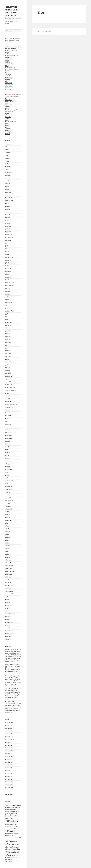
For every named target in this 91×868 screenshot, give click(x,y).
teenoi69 (8, 441)
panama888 (9, 303)
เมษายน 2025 (9, 759)
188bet (7, 150)
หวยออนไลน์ (8, 89)
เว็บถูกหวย (8, 617)
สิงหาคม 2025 (9, 748)
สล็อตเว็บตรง (9, 83)
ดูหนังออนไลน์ (9, 54)
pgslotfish (8, 348)
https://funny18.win (11, 122)
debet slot (8, 209)
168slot (7, 147)
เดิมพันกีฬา (8, 608)
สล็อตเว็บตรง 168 (10, 571)
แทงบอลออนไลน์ (9, 631)
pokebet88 (8, 351)
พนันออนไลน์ (9, 509)
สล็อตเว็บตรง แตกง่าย (11, 101)
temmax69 (8, 444)
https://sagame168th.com (12, 55)
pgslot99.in (8, 342)
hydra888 (8, 240)
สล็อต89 (7, 540)
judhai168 (8, 269)
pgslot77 (8, 334)
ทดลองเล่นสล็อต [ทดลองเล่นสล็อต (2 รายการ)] (9, 834)
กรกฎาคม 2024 (9, 785)
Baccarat (8, 184)
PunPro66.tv (9, 356)
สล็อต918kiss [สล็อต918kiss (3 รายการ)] (15, 847)
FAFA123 (8, 215)
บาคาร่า (7, 495)
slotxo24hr (8, 424)
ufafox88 (8, 458)
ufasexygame (9, 464)
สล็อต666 (8, 532)
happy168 (8, 232)
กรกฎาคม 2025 (9, 751)
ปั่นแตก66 (8, 506)
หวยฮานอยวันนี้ (9, 594)
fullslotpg (8, 221)
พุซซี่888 (7, 61)
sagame (7, 379)
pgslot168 (8, 331)
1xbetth (7, 118)
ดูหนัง (7, 484)
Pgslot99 (8, 339)
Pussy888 (8, 370)
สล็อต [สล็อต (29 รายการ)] (9, 841)
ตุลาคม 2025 (9, 742)
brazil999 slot (9, 198)
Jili (6, 243)
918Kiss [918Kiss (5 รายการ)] (8, 808)
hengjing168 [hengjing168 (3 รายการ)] (15, 812)
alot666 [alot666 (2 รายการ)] (13, 808)
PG (6, 305)
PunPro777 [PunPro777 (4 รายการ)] (9, 826)
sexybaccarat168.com (11, 404)
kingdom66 (8, 271)
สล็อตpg (7, 552)
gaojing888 (8, 229)
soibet (7, 427)
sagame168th (9, 385)
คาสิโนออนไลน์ (9, 481)
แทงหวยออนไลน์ (9, 634)
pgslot (7, 66)
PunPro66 (8, 353)
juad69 (7, 266)
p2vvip (7, 300)
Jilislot (7, 246)
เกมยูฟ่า (7, 600)
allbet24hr (8, 175)
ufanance (8, 461)
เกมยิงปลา (8, 597)
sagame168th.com (10, 387)
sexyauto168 (9, 402)
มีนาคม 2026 (9, 728)
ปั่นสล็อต (7, 503)
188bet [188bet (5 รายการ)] (13, 805)
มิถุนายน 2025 (9, 754)
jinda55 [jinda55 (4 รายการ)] (8, 814)
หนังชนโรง (8, 74)
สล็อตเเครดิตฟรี (9, 574)
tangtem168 (9, 438)
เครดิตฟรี (8, 605)
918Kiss (7, 164)
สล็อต (7, 523)
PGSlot (7, 328)
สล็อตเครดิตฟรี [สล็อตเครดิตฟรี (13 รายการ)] (12, 852)
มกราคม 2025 (9, 768)
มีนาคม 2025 (9, 762)
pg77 (7, 314)
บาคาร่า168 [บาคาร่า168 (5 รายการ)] (9, 836)
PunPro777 (8, 359)
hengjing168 (9, 235)
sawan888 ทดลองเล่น (11, 390)
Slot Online (8, 416)
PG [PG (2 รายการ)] (18, 816)
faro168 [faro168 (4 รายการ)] (17, 808)
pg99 (7, 317)
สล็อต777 (8, 535)
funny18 (8, 223)
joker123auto (9, 257)
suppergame (9, 436)
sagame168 (8, 382)
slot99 (7, 103)
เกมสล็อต (8, 602)
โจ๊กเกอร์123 (8, 639)
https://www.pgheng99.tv (12, 69)
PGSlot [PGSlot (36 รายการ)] (10, 821)
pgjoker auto (9, 322)
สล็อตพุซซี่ (8, 557)
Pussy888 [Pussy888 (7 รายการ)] (16, 826)
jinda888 (8, 252)
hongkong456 (9, 237)
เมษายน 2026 (9, 725)
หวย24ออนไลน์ (9, 586)
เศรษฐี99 (8, 628)
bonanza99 (8, 192)
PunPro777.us (9, 362)
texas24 (7, 447)
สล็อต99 (7, 549)
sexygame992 (9, 410)
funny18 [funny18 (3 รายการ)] (14, 810)
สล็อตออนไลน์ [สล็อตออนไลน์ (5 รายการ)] (15, 849)
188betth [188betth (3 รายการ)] (18, 805)
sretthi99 (8, 430)
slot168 (7, 419)
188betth (8, 129)
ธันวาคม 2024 (9, 771)
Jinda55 (7, 249)
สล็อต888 (8, 106)
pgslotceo (8, 345)
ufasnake (8, 467)
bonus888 (8, 195)
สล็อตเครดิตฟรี (9, 566)
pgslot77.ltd (8, 336)
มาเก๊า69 (8, 515)
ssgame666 (8, 433)
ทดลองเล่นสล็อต (9, 486)
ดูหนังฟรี (7, 76)
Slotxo (7, 421)
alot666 (7, 178)
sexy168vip (8, 399)
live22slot (8, 277)
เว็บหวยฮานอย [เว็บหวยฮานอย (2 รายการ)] (14, 858)
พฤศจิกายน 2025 (10, 739)
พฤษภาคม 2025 (9, 756)
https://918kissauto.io (11, 50)
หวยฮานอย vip (9, 591)
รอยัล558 (8, 518)
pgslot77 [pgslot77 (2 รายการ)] (16, 822)
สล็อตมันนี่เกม (9, 560)
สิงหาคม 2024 (9, 782)
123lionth (8, 144)
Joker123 (8, 254)
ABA (6, 170)
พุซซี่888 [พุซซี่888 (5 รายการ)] (18, 838)
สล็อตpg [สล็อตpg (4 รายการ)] (8, 849)
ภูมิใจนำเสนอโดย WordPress (45, 32)
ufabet (7, 455)
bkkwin (7, 189)
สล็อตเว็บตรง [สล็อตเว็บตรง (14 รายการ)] (11, 855)
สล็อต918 (8, 543)
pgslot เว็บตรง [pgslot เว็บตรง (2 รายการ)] (13, 824)
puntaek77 (8, 368)
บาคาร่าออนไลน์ (9, 64)
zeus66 (7, 475)
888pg (7, 161)
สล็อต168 (8, 526)
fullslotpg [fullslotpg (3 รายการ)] (8, 810)
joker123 (8, 52)
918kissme (8, 167)
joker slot (8, 134)
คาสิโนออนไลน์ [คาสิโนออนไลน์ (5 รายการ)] (10, 831)
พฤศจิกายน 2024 (10, 773)
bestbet (7, 187)
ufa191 (7, 450)
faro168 (7, 218)
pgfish (7, 319)
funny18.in (8, 226)
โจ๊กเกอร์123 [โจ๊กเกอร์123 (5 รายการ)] (9, 861)
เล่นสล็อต (8, 611)
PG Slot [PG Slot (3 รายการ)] (11, 818)
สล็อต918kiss (9, 546)
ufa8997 (8, 453)
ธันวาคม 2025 (9, 737)
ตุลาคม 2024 (9, 776)
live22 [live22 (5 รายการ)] (15, 816)
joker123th (8, 260)
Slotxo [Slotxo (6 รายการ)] (14, 829)
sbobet (7, 393)
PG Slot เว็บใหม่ (9, 311)
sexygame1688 (9, 407)
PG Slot (7, 308)
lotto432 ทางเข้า (10, 283)
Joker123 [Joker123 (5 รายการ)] (14, 814)
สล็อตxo (7, 113)
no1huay (8, 294)
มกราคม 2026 (9, 734)
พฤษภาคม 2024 (9, 788)
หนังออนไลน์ (8, 583)
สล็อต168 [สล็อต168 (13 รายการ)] (10, 844)
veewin (7, 472)
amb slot (8, 181)
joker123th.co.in (10, 263)
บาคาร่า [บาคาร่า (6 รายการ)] (16, 833)
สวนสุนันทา (8, 580)
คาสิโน (7, 478)
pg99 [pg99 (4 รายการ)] (7, 818)
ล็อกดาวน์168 (9, 520)
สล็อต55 (7, 529)
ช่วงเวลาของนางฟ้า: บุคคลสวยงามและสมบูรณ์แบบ (12, 11)
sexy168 (8, 396)
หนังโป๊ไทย (8, 117)
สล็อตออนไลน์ (9, 563)
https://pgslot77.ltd (10, 67)
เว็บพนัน (7, 619)
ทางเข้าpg (8, 492)
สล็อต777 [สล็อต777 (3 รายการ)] (17, 845)
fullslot (7, 71)
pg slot (7, 120)
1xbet (7, 155)
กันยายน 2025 (9, 745)
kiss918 (7, 125)
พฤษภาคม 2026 (9, 723)
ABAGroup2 (9, 172)
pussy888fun (9, 373)
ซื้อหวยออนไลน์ (9, 88)
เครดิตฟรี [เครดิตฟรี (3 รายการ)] (8, 858)
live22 (7, 72)
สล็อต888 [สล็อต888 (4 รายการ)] (8, 847)
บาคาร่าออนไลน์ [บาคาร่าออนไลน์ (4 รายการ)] (10, 838)
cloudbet (8, 206)
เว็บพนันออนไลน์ (9, 622)
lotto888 (8, 288)
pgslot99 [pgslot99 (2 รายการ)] (7, 824)
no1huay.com (9, 297)
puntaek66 (8, 365)
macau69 (8, 291)
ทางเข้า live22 (9, 489)
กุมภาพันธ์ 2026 (9, 731)
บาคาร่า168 (8, 498)
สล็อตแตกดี (8, 577)
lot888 (7, 280)
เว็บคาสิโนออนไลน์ (10, 614)
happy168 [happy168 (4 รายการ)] (9, 812)
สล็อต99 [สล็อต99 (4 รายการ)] (15, 842)
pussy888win (9, 376)
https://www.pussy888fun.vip (13, 110)
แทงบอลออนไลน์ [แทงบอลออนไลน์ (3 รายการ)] (10, 859)
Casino (7, 204)
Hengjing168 (9, 100)
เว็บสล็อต (8, 625)
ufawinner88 (9, 470)
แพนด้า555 (8, 636)
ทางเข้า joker (9, 132)
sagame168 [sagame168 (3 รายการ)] (9, 829)
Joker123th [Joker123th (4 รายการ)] (9, 816)
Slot (6, 413)
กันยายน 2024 (9, 779)
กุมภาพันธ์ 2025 (9, 765)
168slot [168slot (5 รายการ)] (8, 805)
